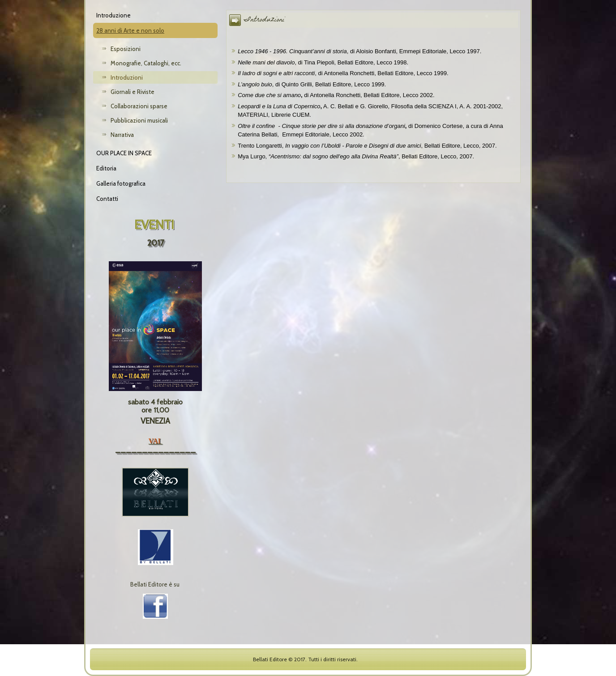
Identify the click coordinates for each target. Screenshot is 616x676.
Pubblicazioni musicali (139, 120)
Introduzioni (127, 77)
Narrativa (122, 135)
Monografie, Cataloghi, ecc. (146, 63)
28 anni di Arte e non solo (130, 30)
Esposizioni (126, 49)
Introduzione (113, 15)
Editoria (106, 168)
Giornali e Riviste (133, 92)
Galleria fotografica (121, 183)
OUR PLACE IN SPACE (124, 153)
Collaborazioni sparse (139, 106)
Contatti (107, 199)
